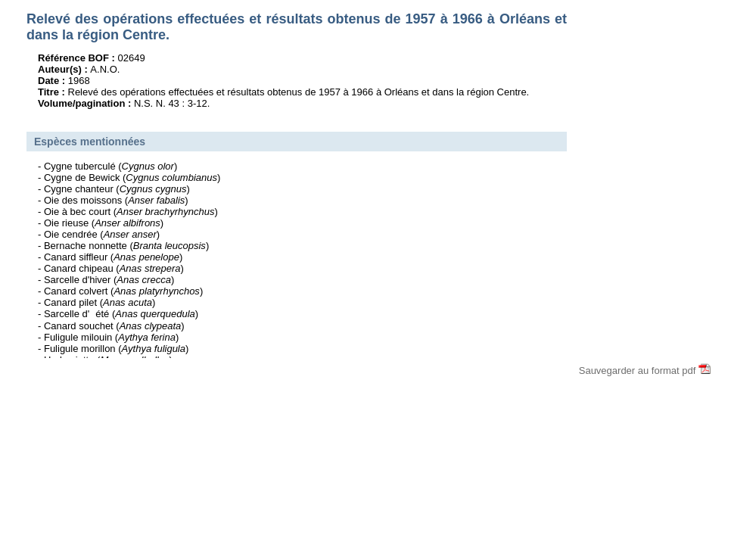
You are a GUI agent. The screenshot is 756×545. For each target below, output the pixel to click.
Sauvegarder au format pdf (645, 371)
